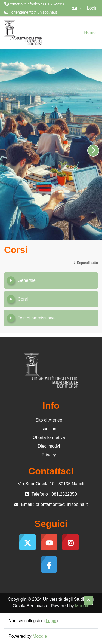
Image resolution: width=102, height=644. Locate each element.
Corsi (23, 299)
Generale (27, 280)
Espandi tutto (87, 263)
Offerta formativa (49, 437)
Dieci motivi (49, 446)
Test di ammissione (36, 318)
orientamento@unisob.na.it (34, 12)
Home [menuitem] (90, 33)
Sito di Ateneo (49, 420)
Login (92, 8)
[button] (77, 8)
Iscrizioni (49, 429)
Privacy (49, 455)
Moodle (82, 606)
